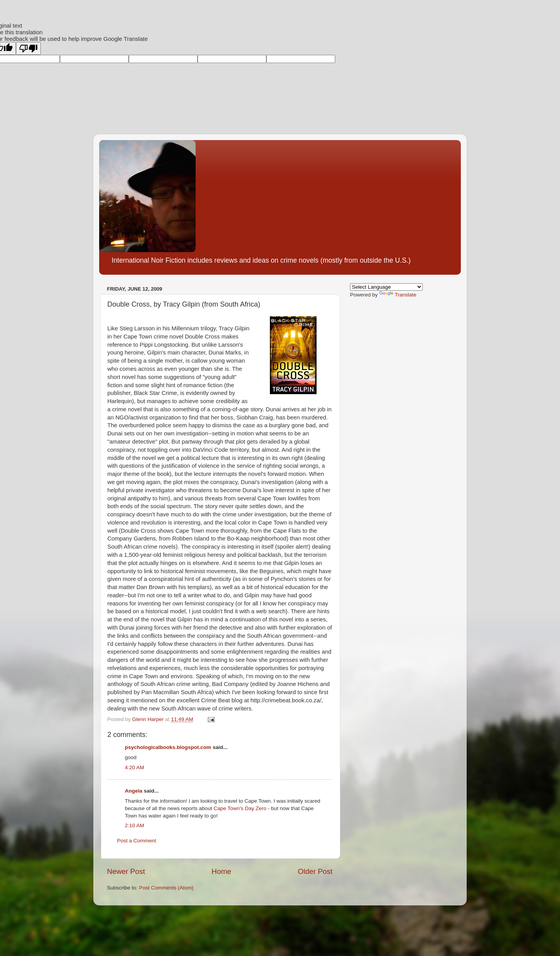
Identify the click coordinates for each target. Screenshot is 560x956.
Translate (398, 295)
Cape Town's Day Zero (240, 808)
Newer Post (126, 871)
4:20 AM (135, 767)
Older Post (315, 871)
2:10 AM (135, 825)
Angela (134, 791)
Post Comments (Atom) (166, 888)
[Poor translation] (28, 48)
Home (221, 871)
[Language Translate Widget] (386, 287)
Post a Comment (137, 841)
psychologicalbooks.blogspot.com (168, 747)
